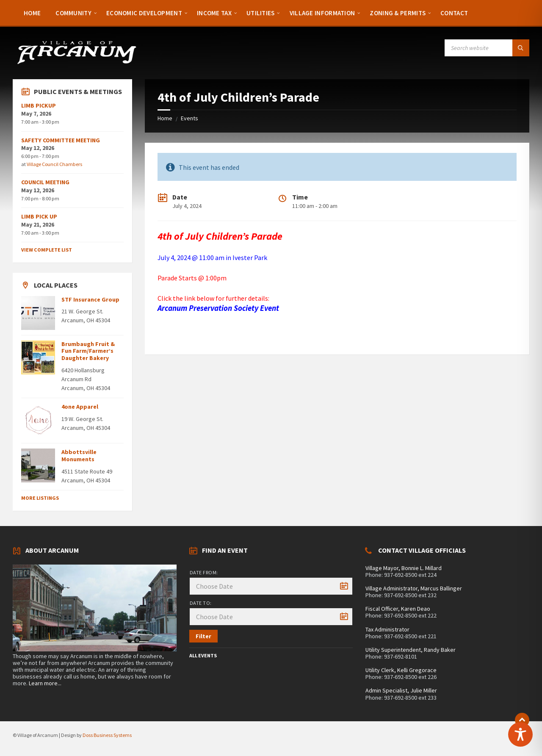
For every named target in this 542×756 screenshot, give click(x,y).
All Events (203, 655)
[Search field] (487, 48)
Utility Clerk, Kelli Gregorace (401, 670)
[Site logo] (76, 63)
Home (165, 118)
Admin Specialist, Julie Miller (401, 690)
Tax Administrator (387, 629)
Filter (203, 636)
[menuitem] (32, 13)
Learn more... (45, 683)
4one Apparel (80, 407)
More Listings (40, 498)
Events (189, 118)
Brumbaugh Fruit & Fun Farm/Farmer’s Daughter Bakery (88, 351)
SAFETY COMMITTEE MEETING (61, 140)
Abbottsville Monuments (79, 456)
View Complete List (47, 250)
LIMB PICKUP (39, 105)
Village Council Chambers (54, 164)
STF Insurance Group (90, 299)
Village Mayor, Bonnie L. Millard (404, 568)
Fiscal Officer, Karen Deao (398, 609)
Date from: (204, 572)
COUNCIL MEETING (45, 182)
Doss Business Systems (107, 735)
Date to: (201, 603)
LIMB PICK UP (39, 216)
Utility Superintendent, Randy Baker (411, 650)
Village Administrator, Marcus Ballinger (414, 588)
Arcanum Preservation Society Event (218, 308)
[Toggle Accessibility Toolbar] (520, 734)
